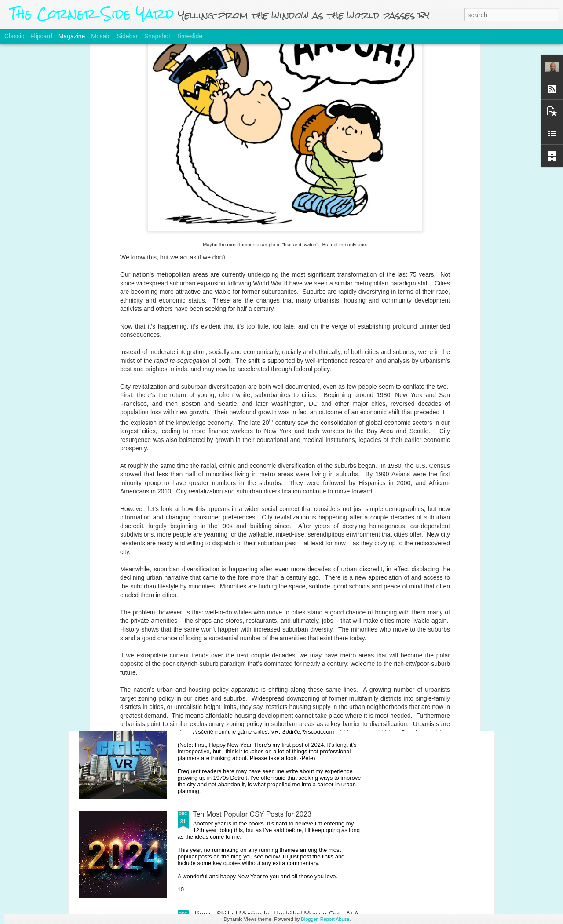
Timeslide (189, 36)
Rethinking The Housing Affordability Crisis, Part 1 (271, 515)
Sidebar (128, 36)
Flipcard (41, 36)
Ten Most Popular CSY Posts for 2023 (252, 814)
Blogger (309, 919)
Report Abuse (335, 919)
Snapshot (157, 36)
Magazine (72, 36)
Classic (14, 36)
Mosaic (101, 36)
